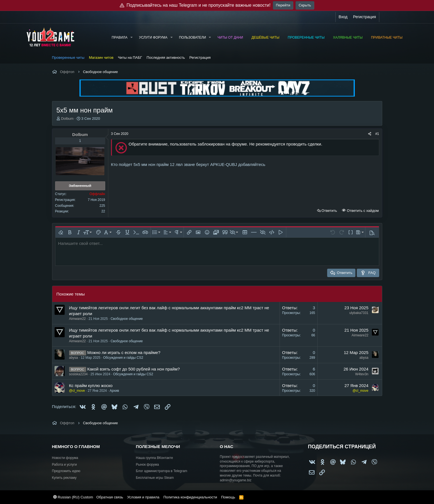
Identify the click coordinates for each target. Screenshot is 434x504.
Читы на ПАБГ (130, 58)
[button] (131, 38)
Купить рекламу (64, 478)
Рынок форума (147, 465)
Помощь (228, 497)
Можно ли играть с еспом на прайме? (124, 352)
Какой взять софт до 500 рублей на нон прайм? (134, 369)
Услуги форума (153, 37)
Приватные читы (387, 37)
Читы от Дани (230, 37)
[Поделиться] (370, 134)
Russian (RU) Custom (73, 497)
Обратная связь (110, 497)
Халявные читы (348, 37)
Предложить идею (66, 471)
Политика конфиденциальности (190, 497)
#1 (377, 134)
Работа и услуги (64, 465)
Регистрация (200, 58)
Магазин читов (101, 58)
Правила (119, 37)
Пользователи (193, 37)
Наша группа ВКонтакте (155, 458)
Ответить (329, 211)
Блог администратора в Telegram (162, 471)
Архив (114, 391)
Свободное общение (127, 319)
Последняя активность (166, 58)
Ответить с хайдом (362, 211)
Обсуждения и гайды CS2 (123, 358)
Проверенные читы (306, 37)
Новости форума (65, 458)
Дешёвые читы (266, 37)
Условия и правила (143, 497)
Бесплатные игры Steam (155, 478)
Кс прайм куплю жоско (91, 385)
